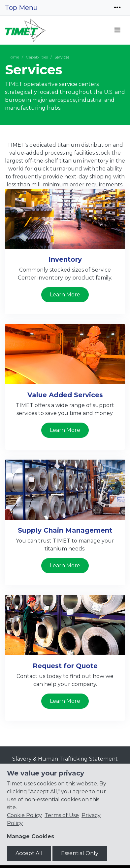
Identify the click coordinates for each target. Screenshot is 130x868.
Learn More (65, 295)
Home (13, 57)
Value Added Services (65, 395)
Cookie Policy (24, 815)
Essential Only (80, 853)
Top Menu (21, 8)
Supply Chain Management (65, 530)
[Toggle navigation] (117, 8)
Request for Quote (65, 666)
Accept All (29, 853)
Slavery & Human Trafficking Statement (65, 759)
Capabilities (37, 57)
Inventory (65, 259)
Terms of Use (62, 815)
